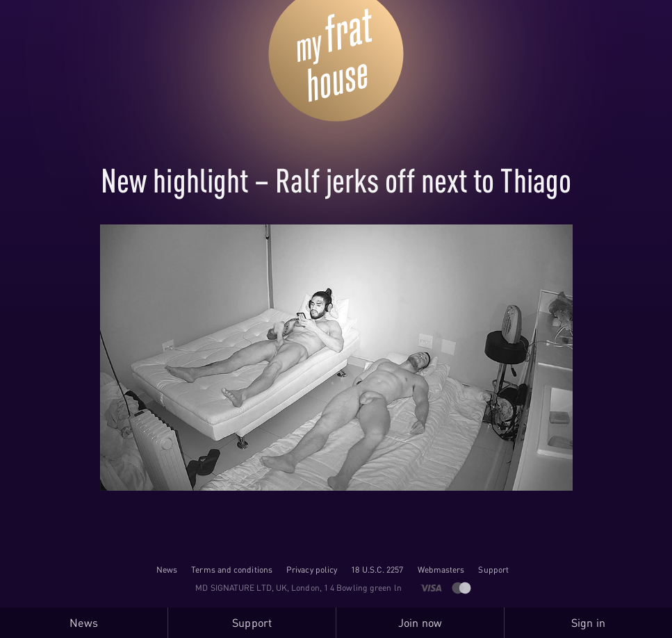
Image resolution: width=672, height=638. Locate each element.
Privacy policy (312, 570)
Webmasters (441, 570)
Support (493, 570)
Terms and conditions (232, 570)
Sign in (588, 623)
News (167, 570)
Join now (420, 623)
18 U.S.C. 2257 (377, 570)
